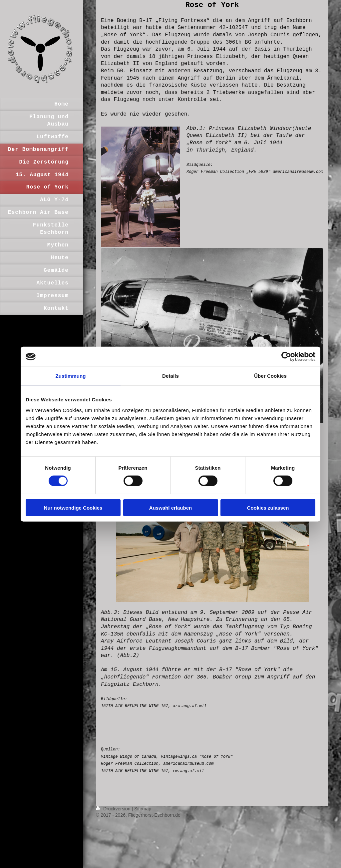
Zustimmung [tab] (71, 376)
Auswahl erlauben (170, 507)
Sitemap (143, 809)
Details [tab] (170, 376)
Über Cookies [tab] (270, 376)
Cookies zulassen (268, 507)
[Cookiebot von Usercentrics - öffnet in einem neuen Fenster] (286, 357)
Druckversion (114, 809)
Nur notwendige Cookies (73, 507)
